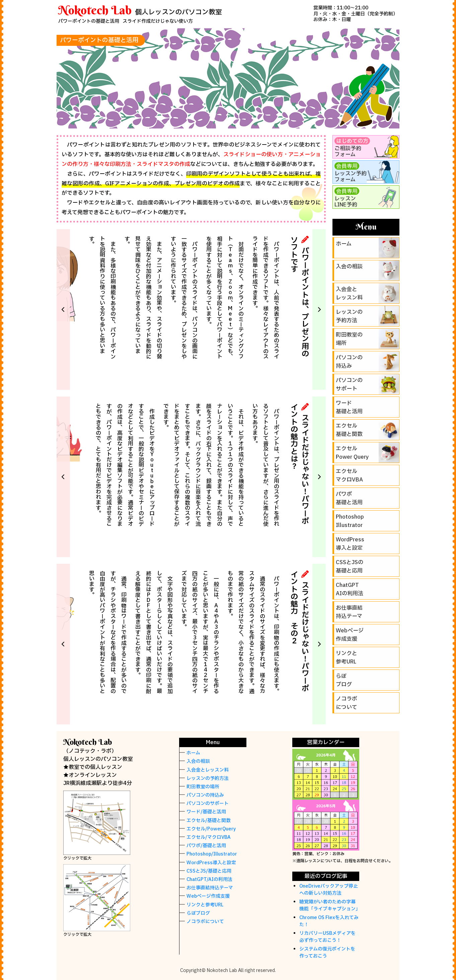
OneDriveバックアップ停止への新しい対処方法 (329, 890)
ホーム (193, 753)
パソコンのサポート (208, 804)
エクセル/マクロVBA (209, 837)
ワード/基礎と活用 (206, 812)
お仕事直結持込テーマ (210, 888)
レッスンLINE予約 (347, 198)
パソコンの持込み (205, 795)
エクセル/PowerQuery (211, 829)
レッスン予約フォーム (351, 173)
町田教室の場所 (203, 787)
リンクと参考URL (205, 905)
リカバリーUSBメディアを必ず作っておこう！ (327, 937)
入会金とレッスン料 (208, 770)
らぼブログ (198, 913)
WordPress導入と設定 (211, 863)
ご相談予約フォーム (352, 148)
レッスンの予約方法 (208, 778)
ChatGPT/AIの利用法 (209, 879)
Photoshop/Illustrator (212, 854)
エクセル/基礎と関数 (209, 821)
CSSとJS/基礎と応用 (209, 871)
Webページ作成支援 (208, 896)
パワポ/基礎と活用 (206, 846)
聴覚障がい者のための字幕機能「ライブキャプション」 (330, 905)
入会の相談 (198, 761)
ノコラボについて (205, 922)
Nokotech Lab (95, 10)
